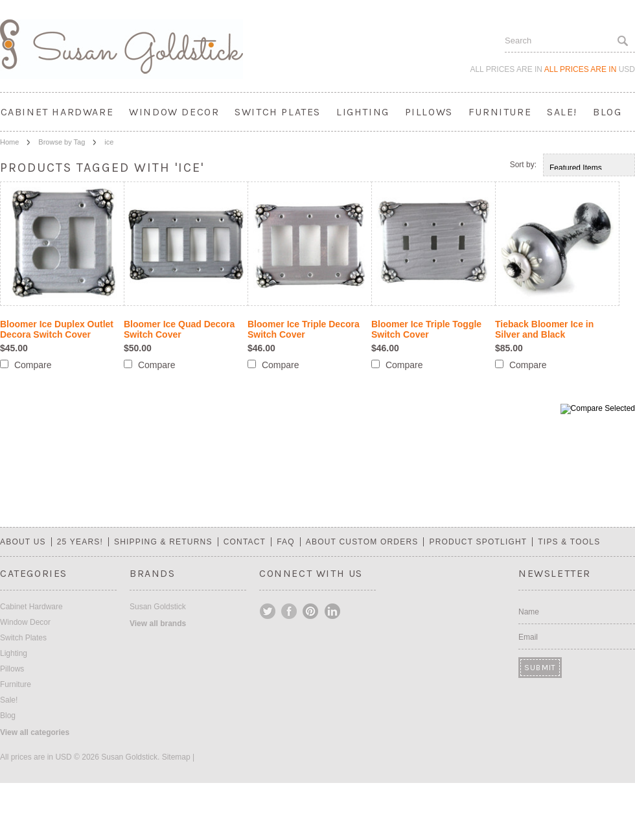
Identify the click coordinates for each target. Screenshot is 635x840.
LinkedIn (332, 611)
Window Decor (174, 112)
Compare (33, 365)
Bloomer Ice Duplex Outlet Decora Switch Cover (57, 329)
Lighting (363, 112)
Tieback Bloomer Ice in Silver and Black (544, 329)
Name (529, 612)
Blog (607, 112)
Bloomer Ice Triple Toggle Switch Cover (426, 329)
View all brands (158, 624)
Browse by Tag (62, 142)
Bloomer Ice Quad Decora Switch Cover (179, 329)
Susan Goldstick (158, 607)
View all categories (35, 732)
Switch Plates (278, 112)
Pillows (429, 112)
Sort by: (523, 165)
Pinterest (311, 611)
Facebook (290, 611)
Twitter (268, 611)
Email (528, 637)
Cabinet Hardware (57, 112)
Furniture (500, 112)
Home (9, 142)
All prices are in (590, 69)
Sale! (562, 112)
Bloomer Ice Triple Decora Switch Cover (304, 329)
